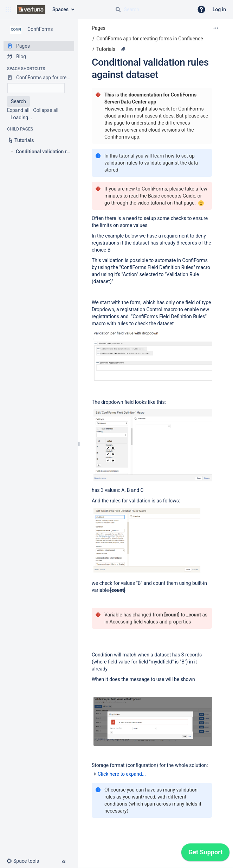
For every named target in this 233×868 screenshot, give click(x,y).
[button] (8, 9)
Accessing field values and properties (150, 622)
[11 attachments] (123, 49)
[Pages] (39, 46)
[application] (205, 854)
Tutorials (106, 49)
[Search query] (151, 9)
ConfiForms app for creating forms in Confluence (150, 39)
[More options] (216, 28)
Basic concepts (165, 196)
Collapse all (46, 110)
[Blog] (39, 56)
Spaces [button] (60, 9)
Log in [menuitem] (219, 9)
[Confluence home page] (31, 9)
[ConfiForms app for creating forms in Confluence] (39, 78)
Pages (99, 28)
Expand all (18, 110)
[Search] (118, 9)
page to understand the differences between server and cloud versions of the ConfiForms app (149, 130)
